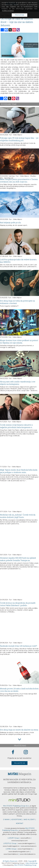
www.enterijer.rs (25, 849)
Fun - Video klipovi (16, 135)
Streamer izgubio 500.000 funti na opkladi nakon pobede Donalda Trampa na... (18, 559)
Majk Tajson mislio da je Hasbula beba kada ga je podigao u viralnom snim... (19, 471)
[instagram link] (26, 752)
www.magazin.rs (26, 843)
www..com (20, 841)
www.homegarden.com (19, 852)
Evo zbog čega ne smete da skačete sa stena (19, 730)
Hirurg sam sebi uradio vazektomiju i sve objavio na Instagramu (18, 383)
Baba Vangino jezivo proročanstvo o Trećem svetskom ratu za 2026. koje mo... (19, 180)
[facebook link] (13, 752)
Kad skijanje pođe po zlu (10, 222)
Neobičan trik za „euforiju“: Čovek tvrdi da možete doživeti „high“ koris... (18, 516)
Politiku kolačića (8, 11)
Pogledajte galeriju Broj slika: (31, 45)
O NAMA (6, 820)
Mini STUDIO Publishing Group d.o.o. (16, 806)
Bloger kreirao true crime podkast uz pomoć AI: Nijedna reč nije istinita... (19, 342)
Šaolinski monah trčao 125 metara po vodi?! (19, 646)
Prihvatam (19, 15)
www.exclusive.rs (29, 846)
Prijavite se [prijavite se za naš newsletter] (19, 763)
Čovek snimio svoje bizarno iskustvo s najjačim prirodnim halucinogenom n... (17, 426)
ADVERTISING (17, 820)
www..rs (25, 838)
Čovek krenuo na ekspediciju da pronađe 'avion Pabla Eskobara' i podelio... (18, 604)
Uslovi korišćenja (31, 863)
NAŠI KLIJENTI (29, 820)
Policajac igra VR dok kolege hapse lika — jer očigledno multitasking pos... (19, 139)
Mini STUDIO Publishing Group (25, 865)
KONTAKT (20, 823)
